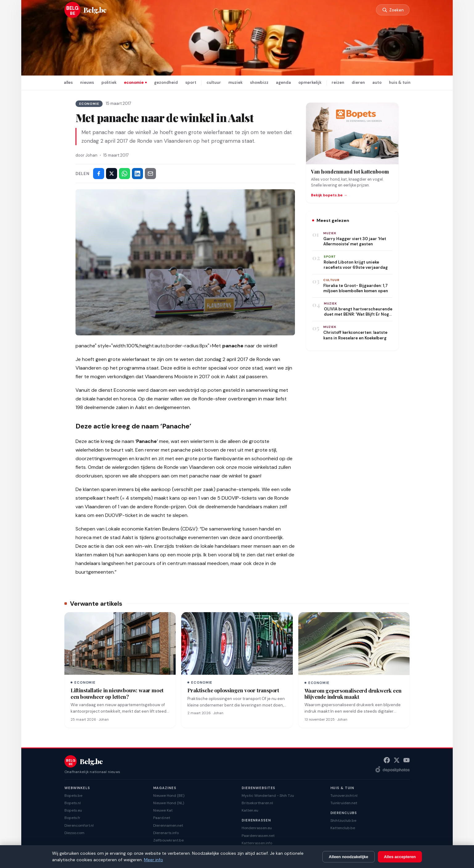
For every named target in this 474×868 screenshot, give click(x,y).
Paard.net (162, 818)
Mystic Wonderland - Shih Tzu (268, 796)
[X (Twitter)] (397, 760)
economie (134, 82)
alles (68, 82)
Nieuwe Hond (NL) (169, 803)
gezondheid (166, 82)
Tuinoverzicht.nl (344, 796)
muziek (235, 82)
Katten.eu (250, 810)
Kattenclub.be (343, 828)
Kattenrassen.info (257, 843)
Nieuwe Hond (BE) (169, 796)
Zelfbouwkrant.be (168, 840)
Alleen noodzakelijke (349, 857)
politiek (109, 82)
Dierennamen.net (168, 825)
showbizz (259, 82)
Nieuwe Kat (163, 810)
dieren (358, 82)
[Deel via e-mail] (150, 174)
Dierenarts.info (166, 833)
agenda (283, 82)
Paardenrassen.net (258, 836)
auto (377, 82)
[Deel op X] (112, 174)
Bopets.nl (73, 803)
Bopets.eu (73, 810)
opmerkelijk (310, 82)
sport (191, 82)
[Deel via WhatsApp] (125, 174)
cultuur (214, 82)
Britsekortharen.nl (257, 803)
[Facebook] (387, 760)
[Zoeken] (392, 10)
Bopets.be (73, 796)
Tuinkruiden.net (344, 803)
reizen (338, 82)
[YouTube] (407, 760)
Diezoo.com (74, 833)
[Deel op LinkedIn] (137, 174)
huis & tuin (400, 82)
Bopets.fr (72, 818)
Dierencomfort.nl (79, 825)
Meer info (153, 860)
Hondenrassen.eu (257, 828)
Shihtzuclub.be (343, 821)
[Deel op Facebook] (99, 174)
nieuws (87, 82)
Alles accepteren (400, 857)
